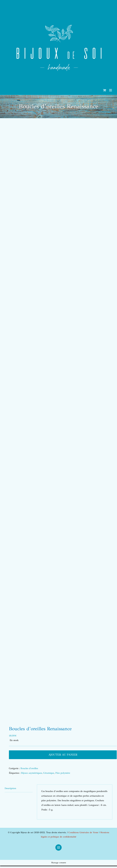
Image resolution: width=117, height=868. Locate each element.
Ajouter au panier (63, 755)
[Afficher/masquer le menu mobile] (111, 90)
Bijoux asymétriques (32, 773)
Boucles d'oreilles (29, 768)
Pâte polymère (63, 773)
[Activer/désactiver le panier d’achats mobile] (105, 90)
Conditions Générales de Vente (83, 832)
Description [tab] (10, 788)
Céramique (49, 773)
